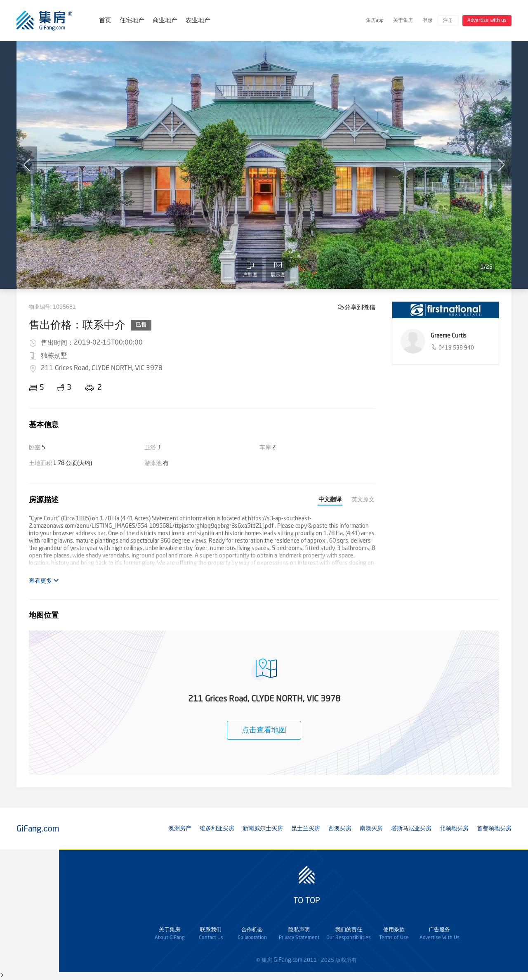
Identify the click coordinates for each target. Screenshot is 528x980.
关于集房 (403, 21)
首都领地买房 (494, 829)
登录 (428, 21)
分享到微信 (360, 307)
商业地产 (165, 21)
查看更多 (44, 581)
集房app (375, 21)
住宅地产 (132, 21)
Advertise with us (487, 21)
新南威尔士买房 (263, 829)
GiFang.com (288, 960)
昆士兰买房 (306, 829)
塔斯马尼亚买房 (411, 829)
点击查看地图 (264, 730)
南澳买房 (371, 829)
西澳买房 (340, 829)
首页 (105, 21)
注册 (448, 21)
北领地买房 (454, 829)
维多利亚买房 (217, 829)
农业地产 (198, 21)
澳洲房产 (180, 829)
